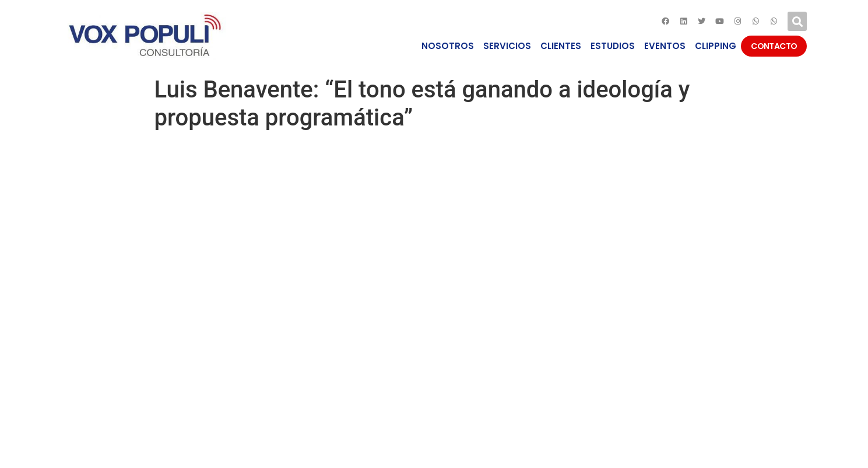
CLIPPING (716, 46)
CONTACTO (774, 46)
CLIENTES (561, 46)
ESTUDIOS (613, 46)
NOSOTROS (448, 46)
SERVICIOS (507, 46)
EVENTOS (665, 46)
